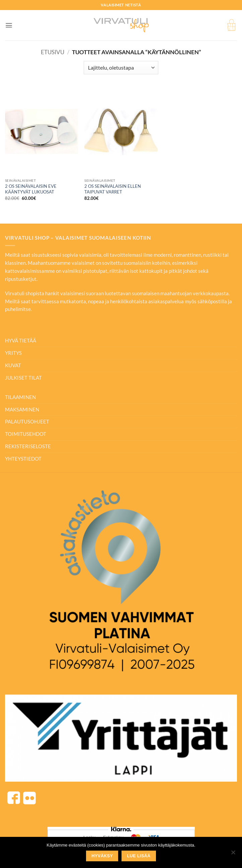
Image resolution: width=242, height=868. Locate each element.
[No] (233, 854)
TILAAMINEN (20, 397)
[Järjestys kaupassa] (121, 68)
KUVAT (13, 365)
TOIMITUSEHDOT (26, 434)
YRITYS (13, 353)
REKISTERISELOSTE (28, 446)
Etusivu (53, 52)
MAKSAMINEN (22, 409)
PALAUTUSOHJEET (27, 421)
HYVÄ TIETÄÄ (21, 340)
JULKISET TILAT (23, 378)
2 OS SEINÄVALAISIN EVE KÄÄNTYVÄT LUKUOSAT (31, 189)
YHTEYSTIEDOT (23, 459)
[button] (9, 25)
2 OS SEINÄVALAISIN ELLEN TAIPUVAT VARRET (113, 189)
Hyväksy (102, 856)
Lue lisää (139, 856)
